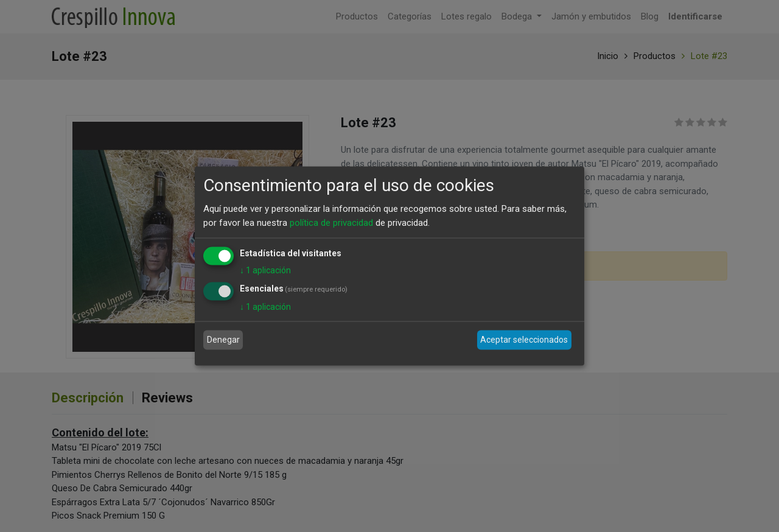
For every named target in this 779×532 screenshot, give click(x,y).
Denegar (223, 340)
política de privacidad (331, 222)
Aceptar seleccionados (524, 340)
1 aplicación (265, 270)
